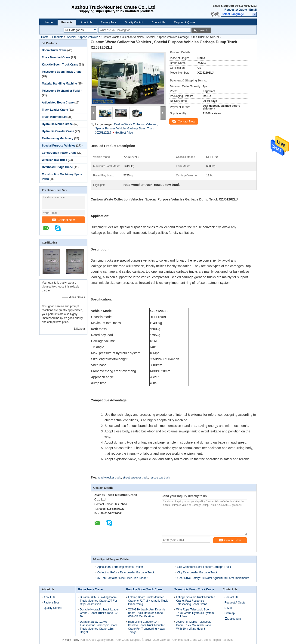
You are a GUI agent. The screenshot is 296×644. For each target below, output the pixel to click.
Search (203, 30)
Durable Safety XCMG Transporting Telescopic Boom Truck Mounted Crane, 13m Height (98, 627)
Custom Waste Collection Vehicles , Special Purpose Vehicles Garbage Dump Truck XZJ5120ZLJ (126, 128)
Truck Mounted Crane (56, 57)
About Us (86, 22)
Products (67, 22)
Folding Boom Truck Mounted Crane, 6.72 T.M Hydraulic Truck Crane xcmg (148, 601)
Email (253, 10)
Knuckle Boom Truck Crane (60, 65)
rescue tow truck (160, 478)
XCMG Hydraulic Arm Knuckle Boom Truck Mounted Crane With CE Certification (147, 613)
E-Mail (228, 608)
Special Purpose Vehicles (82, 37)
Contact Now (63, 220)
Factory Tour (108, 22)
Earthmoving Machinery (58, 138)
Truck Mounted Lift (54, 117)
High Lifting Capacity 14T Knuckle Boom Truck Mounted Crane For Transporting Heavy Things (147, 627)
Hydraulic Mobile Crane (57, 124)
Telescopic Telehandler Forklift (62, 91)
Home (49, 22)
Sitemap (230, 613)
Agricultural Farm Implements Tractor (120, 567)
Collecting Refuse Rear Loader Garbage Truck (126, 572)
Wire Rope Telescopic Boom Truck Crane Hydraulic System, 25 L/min (195, 613)
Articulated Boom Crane (58, 103)
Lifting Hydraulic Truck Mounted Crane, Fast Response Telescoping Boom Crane (196, 601)
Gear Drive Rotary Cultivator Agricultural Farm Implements (213, 578)
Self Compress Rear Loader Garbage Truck (204, 567)
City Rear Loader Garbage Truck (197, 572)
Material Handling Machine (59, 84)
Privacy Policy (70, 640)
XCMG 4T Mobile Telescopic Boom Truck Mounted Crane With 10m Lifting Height (194, 625)
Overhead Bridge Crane (57, 167)
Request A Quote (236, 10)
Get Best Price (124, 133)
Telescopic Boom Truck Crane (62, 72)
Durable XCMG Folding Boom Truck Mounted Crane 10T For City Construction (98, 601)
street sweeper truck (135, 478)
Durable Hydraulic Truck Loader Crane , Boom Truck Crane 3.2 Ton (99, 613)
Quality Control (134, 22)
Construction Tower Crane (59, 153)
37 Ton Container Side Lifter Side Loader (122, 578)
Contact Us (159, 22)
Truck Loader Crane (55, 110)
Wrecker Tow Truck (54, 160)
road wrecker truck (109, 478)
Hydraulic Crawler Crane (58, 131)
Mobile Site (233, 619)
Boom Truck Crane (54, 50)
